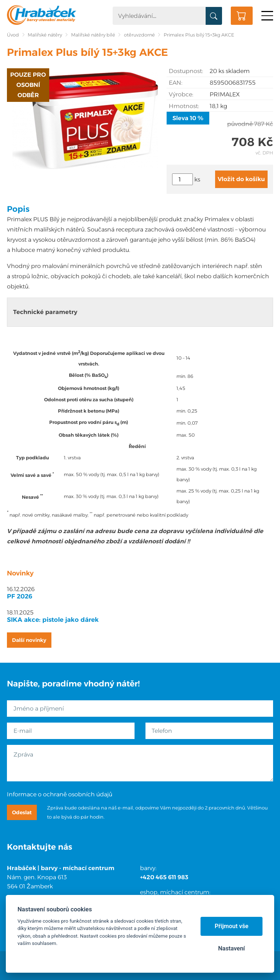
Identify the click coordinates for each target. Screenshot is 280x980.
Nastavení (231, 948)
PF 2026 (20, 596)
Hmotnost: (184, 106)
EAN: (176, 83)
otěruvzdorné (139, 35)
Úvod (13, 35)
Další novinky (29, 640)
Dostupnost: (186, 71)
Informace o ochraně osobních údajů (60, 794)
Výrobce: (181, 94)
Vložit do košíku (241, 179)
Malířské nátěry (45, 35)
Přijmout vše (232, 926)
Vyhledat (214, 16)
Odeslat (22, 812)
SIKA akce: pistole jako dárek (53, 620)
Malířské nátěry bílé (93, 35)
